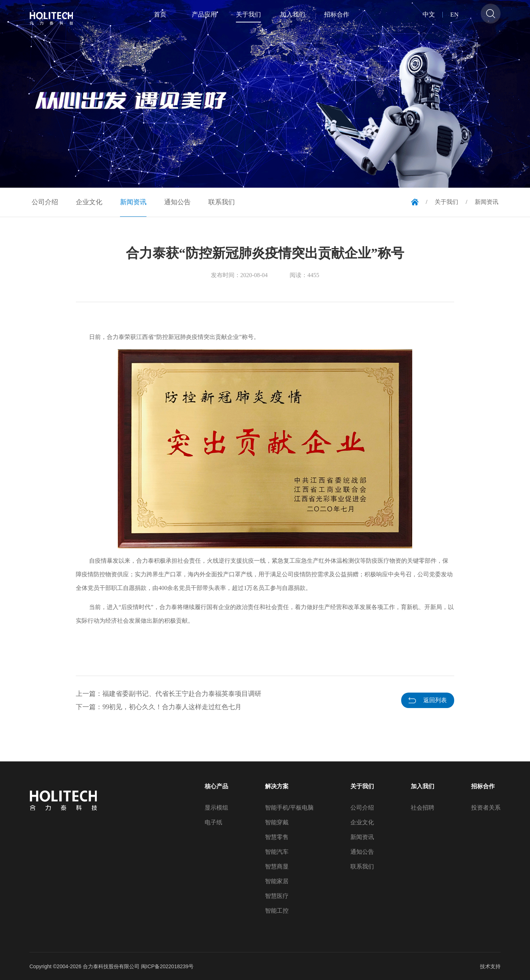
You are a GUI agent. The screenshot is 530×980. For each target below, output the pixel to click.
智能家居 (277, 881)
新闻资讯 (362, 837)
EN (454, 15)
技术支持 (490, 966)
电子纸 (213, 822)
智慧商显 (277, 867)
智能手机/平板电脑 (289, 808)
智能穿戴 (277, 822)
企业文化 (362, 822)
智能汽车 (277, 852)
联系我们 (362, 867)
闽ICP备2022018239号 (167, 966)
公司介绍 (362, 808)
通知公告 (362, 852)
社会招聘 (423, 808)
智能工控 (277, 911)
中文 (429, 15)
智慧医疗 (277, 896)
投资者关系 (486, 808)
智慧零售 (277, 837)
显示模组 (216, 808)
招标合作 (483, 786)
